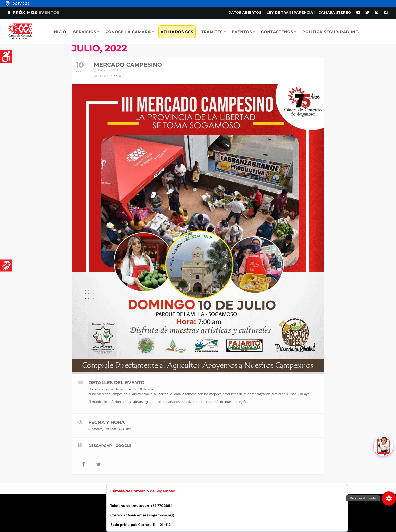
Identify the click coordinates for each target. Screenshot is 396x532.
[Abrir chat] (383, 446)
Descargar (100, 446)
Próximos (33, 13)
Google (124, 446)
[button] (389, 498)
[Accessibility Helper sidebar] (6, 57)
